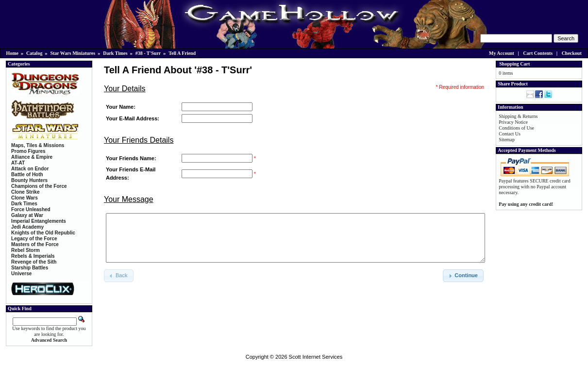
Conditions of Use (516, 128)
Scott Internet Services (316, 357)
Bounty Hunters (29, 180)
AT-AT (18, 163)
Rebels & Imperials (33, 256)
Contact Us (510, 134)
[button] (463, 276)
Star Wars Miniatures (73, 53)
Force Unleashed (31, 209)
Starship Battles (30, 268)
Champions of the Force (39, 186)
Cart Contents (538, 53)
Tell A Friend (182, 53)
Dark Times (115, 53)
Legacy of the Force (34, 239)
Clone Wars (25, 198)
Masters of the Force (35, 244)
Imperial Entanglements (39, 221)
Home (13, 53)
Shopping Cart (514, 64)
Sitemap (507, 140)
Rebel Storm (25, 250)
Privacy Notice (513, 122)
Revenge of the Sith (34, 262)
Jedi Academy (27, 227)
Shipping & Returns (518, 116)
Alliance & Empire (32, 157)
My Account (502, 53)
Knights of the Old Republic (43, 233)
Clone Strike (25, 192)
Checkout (572, 53)
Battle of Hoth (27, 175)
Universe (21, 274)
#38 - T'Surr (148, 53)
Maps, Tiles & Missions (38, 145)
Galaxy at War (27, 215)
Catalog (34, 53)
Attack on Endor (30, 169)
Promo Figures (28, 151)
